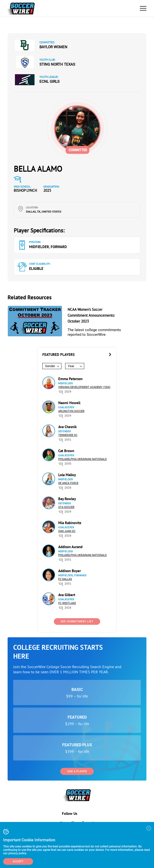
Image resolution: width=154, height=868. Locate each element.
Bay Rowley (67, 499)
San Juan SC (67, 531)
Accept (18, 862)
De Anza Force (68, 483)
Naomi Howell (69, 403)
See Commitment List (77, 621)
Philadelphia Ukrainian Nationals (83, 459)
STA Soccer (66, 507)
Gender (50, 366)
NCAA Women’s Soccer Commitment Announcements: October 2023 (91, 315)
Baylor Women (53, 47)
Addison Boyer (70, 571)
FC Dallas (65, 579)
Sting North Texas (57, 64)
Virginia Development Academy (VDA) (84, 387)
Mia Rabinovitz (70, 523)
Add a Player (77, 771)
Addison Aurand (70, 547)
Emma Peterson (70, 379)
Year (71, 366)
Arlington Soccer (71, 411)
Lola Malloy (67, 475)
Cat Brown (66, 451)
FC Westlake (67, 603)
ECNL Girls (49, 82)
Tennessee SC (68, 435)
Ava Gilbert (67, 595)
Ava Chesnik (67, 427)
